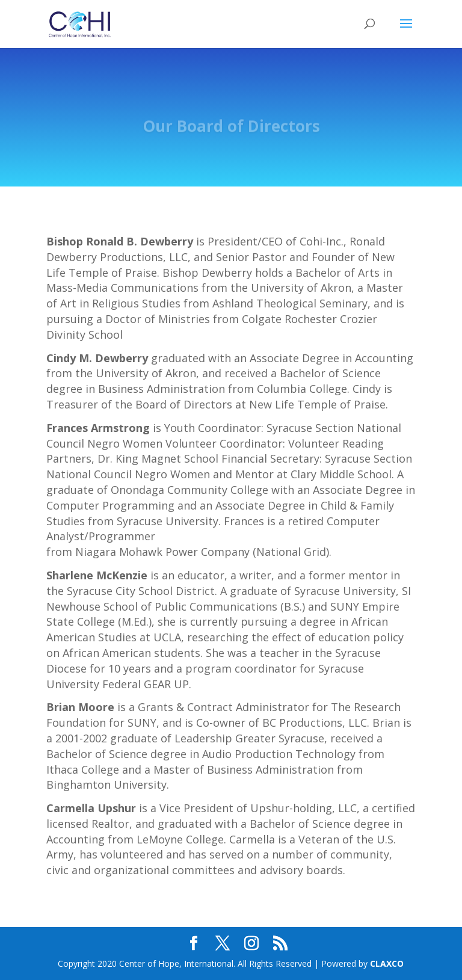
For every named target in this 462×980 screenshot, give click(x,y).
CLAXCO (387, 963)
